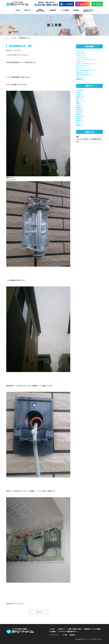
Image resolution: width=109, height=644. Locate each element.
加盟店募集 (72, 635)
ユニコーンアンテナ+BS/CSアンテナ (86, 59)
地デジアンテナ (80, 68)
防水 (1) (78, 123)
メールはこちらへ (11, 180)
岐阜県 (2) (79, 105)
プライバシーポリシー (55, 635)
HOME (18, 10)
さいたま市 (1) (80, 90)
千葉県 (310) (80, 95)
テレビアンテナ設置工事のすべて (88, 10)
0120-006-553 (46, 5)
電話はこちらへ (11, 177)
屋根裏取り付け (80, 79)
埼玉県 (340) (80, 97)
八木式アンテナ (80, 62)
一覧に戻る (36, 612)
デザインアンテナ (81, 55)
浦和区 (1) (79, 114)
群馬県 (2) (79, 118)
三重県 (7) (79, 92)
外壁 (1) (78, 103)
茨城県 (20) (79, 120)
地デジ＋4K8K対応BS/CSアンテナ (86, 70)
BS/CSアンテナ (80, 51)
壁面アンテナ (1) (81, 101)
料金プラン (28, 10)
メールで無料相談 (67, 4)
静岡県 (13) (79, 125)
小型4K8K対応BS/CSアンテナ (85, 75)
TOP (7, 38)
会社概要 (65, 635)
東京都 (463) (80, 110)
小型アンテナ (80, 77)
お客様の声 (53, 10)
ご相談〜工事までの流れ (40, 10)
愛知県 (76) (79, 108)
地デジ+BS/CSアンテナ (83, 66)
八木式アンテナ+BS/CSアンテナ (85, 64)
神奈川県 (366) (80, 116)
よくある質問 (65, 10)
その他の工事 (80, 53)
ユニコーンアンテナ (82, 57)
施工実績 (76, 10)
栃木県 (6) (79, 112)
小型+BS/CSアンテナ (82, 72)
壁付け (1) (79, 99)
